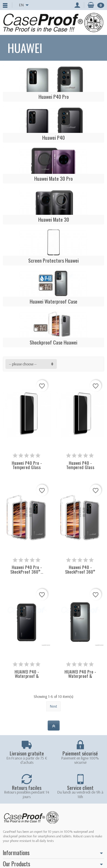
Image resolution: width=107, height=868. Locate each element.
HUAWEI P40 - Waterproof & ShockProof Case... (27, 676)
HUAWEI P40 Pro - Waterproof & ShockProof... (80, 676)
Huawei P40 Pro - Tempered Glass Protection (27, 467)
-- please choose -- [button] (23, 364)
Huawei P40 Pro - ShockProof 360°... (27, 569)
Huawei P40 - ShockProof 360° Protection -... (80, 572)
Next (53, 706)
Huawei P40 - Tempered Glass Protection (80, 467)
